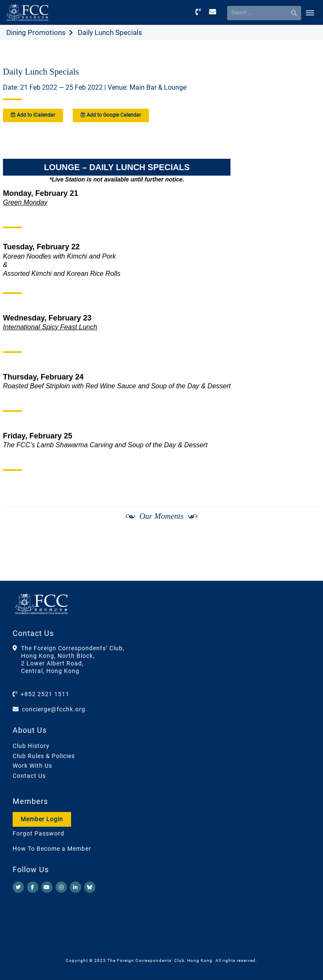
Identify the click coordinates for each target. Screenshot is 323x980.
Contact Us (29, 776)
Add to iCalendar (33, 115)
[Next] (304, 559)
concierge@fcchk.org (54, 709)
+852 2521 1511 (45, 694)
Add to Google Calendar (111, 115)
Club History (31, 746)
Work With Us (32, 766)
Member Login (42, 819)
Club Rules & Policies (44, 756)
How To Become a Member (52, 849)
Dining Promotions (36, 32)
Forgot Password (38, 833)
